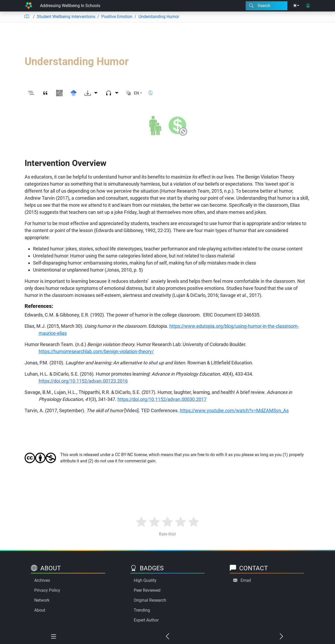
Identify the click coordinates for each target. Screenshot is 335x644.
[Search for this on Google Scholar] (74, 93)
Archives (42, 580)
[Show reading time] (151, 93)
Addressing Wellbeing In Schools (70, 6)
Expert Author (146, 620)
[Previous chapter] (168, 637)
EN (136, 93)
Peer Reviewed (147, 590)
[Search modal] (267, 6)
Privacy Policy (47, 590)
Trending (142, 610)
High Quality (145, 580)
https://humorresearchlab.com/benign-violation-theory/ (96, 351)
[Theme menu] (296, 6)
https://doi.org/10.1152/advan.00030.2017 (162, 399)
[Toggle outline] (31, 93)
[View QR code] (59, 93)
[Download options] (91, 93)
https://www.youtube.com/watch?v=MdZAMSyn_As (234, 410)
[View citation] (45, 93)
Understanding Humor (159, 17)
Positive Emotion (117, 17)
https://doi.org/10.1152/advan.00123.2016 (83, 381)
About (40, 610)
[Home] (29, 6)
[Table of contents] (27, 17)
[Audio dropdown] (112, 93)
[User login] (308, 6)
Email (246, 580)
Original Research (150, 600)
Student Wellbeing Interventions (66, 17)
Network (42, 600)
